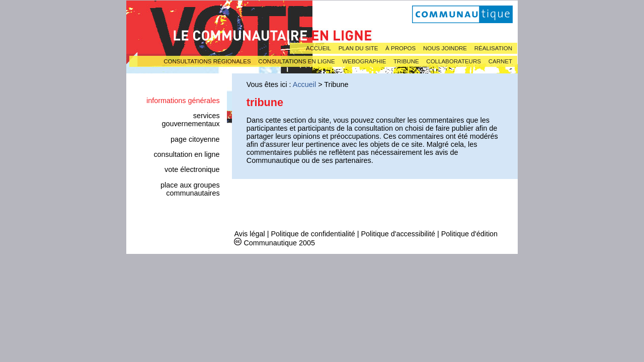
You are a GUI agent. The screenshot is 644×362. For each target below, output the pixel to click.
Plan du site (358, 48)
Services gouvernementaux (190, 120)
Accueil (318, 48)
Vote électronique (192, 169)
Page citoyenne (195, 139)
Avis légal (249, 234)
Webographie (364, 61)
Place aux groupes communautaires (190, 189)
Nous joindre (445, 48)
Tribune (406, 61)
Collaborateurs (454, 61)
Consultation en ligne (186, 154)
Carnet (500, 61)
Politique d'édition (469, 234)
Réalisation (493, 48)
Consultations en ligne (296, 61)
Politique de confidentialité (313, 234)
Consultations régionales (207, 61)
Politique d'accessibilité (398, 234)
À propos (400, 48)
